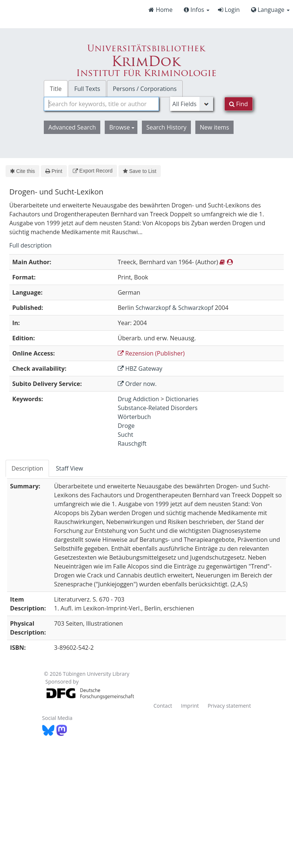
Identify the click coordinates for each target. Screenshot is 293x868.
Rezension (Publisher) (151, 353)
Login (229, 10)
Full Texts (87, 89)
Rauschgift (132, 443)
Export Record (93, 171)
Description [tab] (27, 468)
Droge (126, 426)
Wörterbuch (134, 417)
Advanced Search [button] (72, 127)
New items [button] (214, 127)
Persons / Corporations (145, 89)
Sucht (126, 435)
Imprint (190, 706)
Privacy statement (229, 706)
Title (56, 89)
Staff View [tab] (69, 468)
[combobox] (101, 104)
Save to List (140, 171)
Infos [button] (197, 10)
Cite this (22, 171)
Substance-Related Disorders (158, 408)
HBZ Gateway (140, 369)
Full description (30, 245)
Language (270, 10)
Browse (122, 127)
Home (160, 10)
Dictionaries (182, 399)
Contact (163, 706)
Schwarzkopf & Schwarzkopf (175, 308)
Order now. (137, 384)
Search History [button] (166, 127)
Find (239, 104)
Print (54, 171)
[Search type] (192, 104)
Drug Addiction (138, 399)
